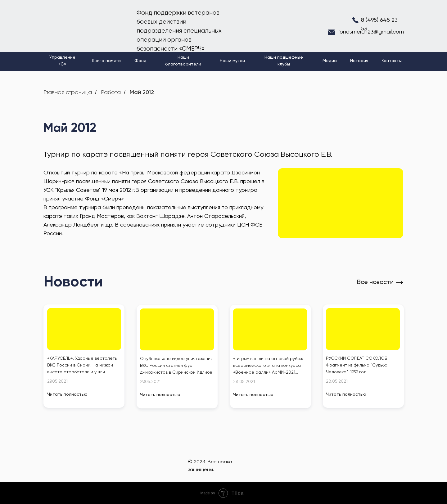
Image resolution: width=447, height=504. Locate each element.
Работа (111, 92)
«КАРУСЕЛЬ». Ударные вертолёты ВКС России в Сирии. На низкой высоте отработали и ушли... (82, 365)
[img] (84, 329)
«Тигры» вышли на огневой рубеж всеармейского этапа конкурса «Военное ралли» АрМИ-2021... (268, 366)
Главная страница (68, 92)
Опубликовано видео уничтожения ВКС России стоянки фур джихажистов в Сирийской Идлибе (176, 366)
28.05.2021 (244, 382)
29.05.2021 (57, 381)
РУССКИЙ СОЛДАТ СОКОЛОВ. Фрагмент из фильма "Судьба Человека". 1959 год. (357, 365)
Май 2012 (142, 92)
